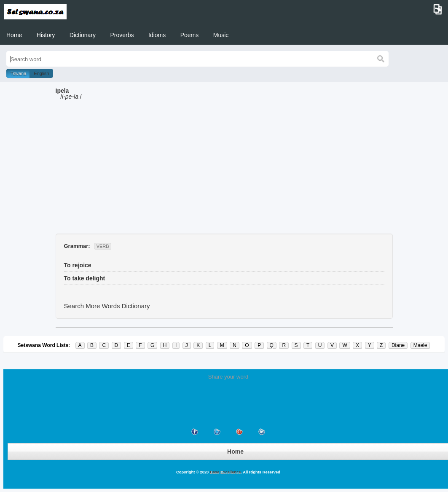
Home (14, 35)
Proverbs (122, 35)
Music (221, 35)
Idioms (157, 35)
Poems (190, 35)
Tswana (18, 73)
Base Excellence (225, 472)
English (41, 73)
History (46, 35)
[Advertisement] (224, 170)
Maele (420, 345)
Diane (398, 345)
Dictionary (83, 35)
